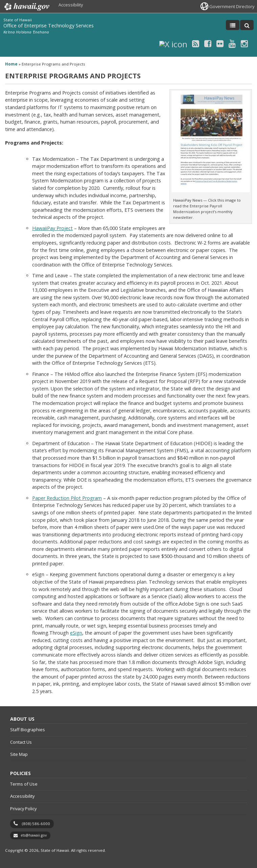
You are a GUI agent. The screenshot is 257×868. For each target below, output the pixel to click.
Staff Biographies (28, 730)
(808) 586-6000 (36, 824)
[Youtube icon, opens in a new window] (232, 43)
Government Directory (232, 6)
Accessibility (71, 5)
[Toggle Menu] (233, 25)
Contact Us (21, 742)
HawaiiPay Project (52, 228)
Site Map (19, 754)
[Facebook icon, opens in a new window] (208, 43)
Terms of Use (24, 784)
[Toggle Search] (247, 25)
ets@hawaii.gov (34, 835)
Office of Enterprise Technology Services (49, 25)
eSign (76, 633)
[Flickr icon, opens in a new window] (220, 43)
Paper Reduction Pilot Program (67, 498)
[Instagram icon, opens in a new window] (244, 43)
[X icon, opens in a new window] (173, 43)
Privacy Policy (23, 809)
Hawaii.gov (26, 7)
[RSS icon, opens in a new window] (196, 43)
